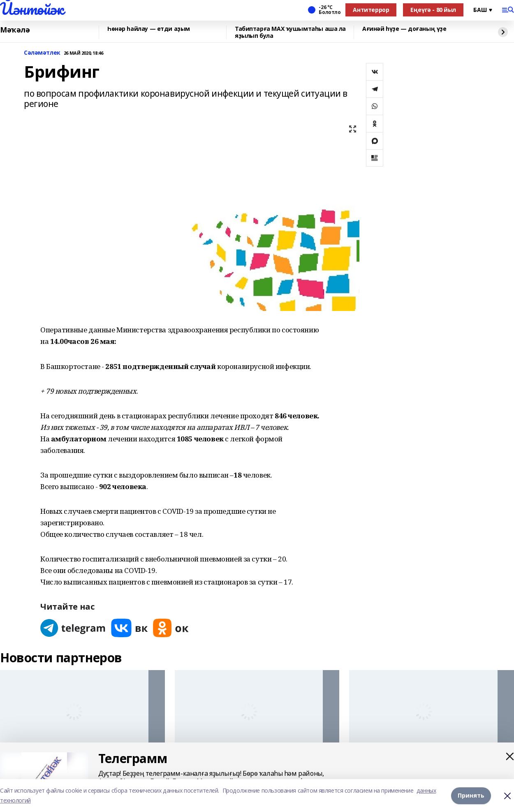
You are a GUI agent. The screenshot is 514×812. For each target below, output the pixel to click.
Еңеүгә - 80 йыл (433, 10)
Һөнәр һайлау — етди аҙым (149, 29)
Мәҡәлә (15, 30)
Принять (471, 795)
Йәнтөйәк (32, 9)
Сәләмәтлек (42, 53)
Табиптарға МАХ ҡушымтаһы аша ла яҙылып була (290, 32)
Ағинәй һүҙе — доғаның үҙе (404, 29)
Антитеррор (371, 10)
